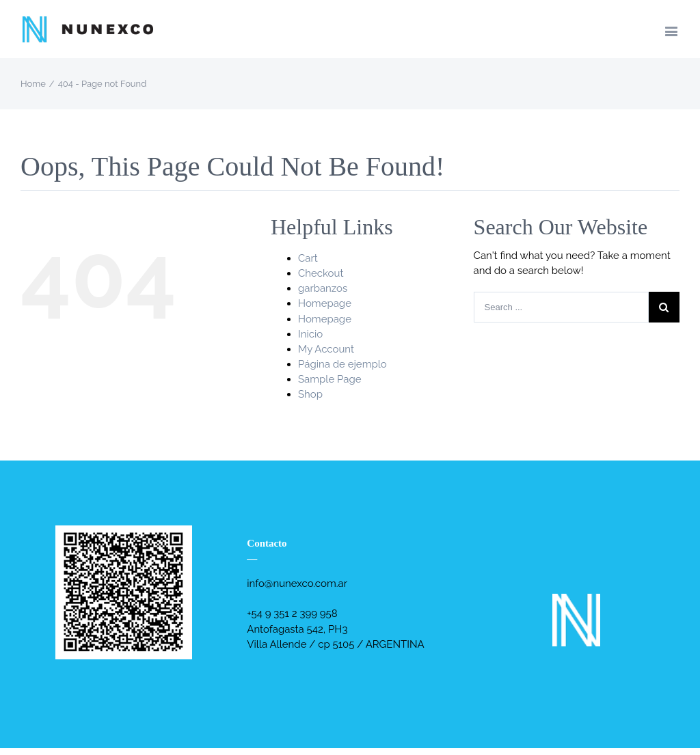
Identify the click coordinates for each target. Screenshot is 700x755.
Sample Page (330, 379)
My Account (326, 349)
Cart (308, 258)
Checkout (321, 273)
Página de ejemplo (342, 364)
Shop (310, 394)
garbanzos (323, 288)
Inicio (310, 334)
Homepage (325, 303)
